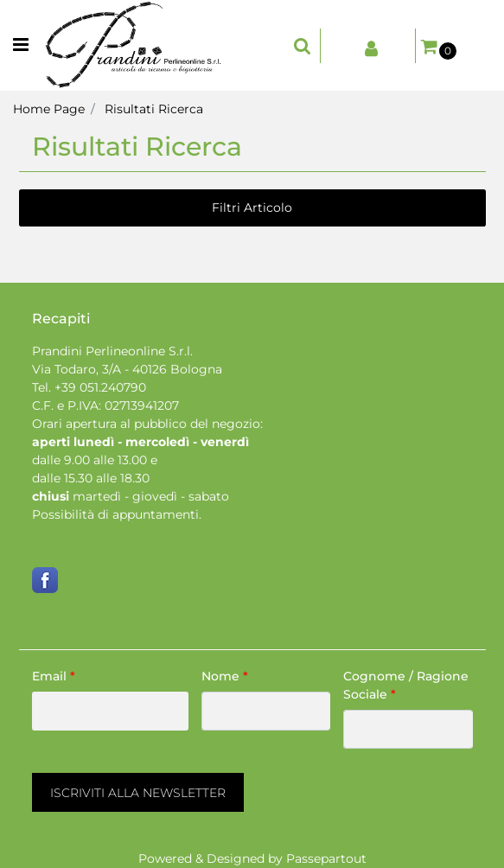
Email (54, 676)
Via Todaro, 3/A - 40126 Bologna (127, 369)
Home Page (49, 109)
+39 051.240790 (100, 387)
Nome (225, 676)
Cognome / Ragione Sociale (406, 685)
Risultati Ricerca (154, 109)
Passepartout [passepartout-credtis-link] (326, 858)
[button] (138, 792)
